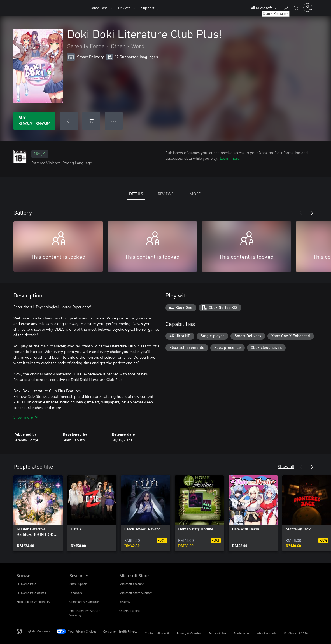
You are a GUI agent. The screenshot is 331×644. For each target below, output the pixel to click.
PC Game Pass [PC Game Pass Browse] (26, 584)
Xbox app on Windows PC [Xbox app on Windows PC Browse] (34, 602)
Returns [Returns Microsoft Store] (125, 602)
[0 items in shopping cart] (296, 7)
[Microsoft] (36, 8)
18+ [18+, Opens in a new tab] (40, 154)
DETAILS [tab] (136, 194)
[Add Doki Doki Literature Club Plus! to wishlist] (69, 121)
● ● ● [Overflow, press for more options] (114, 121)
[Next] (312, 213)
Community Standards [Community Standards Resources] (84, 602)
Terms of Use (217, 633)
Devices (124, 8)
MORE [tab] (195, 194)
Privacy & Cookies (189, 633)
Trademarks (242, 633)
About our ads (267, 633)
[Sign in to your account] (308, 8)
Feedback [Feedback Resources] (76, 593)
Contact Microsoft (157, 633)
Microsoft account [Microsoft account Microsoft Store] (131, 584)
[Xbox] (73, 8)
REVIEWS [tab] (166, 194)
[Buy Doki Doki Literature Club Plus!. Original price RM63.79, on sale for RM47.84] (34, 121)
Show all (286, 466)
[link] (38, 513)
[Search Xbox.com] (285, 7)
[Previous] (301, 213)
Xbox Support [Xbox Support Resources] (78, 584)
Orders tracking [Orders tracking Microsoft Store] (130, 611)
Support (148, 8)
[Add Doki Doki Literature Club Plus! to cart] (91, 121)
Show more (26, 417)
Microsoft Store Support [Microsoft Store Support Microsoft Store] (136, 593)
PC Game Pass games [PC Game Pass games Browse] (31, 593)
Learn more (230, 158)
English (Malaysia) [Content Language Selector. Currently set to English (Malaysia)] (37, 631)
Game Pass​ (99, 8)
